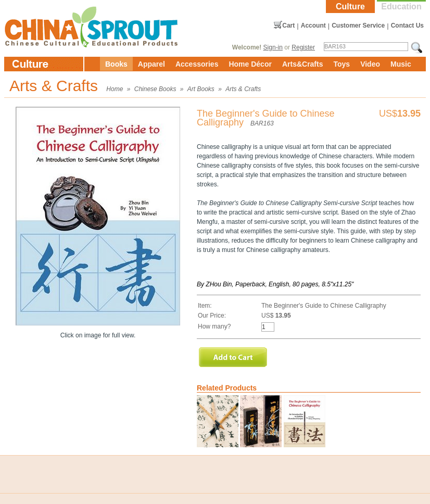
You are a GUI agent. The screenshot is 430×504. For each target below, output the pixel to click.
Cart (288, 26)
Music (401, 64)
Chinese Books (155, 89)
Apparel (151, 64)
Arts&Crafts (303, 64)
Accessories (197, 64)
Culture (350, 7)
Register (303, 47)
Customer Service (358, 26)
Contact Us (407, 26)
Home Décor (250, 64)
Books (116, 64)
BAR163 (262, 123)
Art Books (201, 89)
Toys (342, 64)
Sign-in (273, 47)
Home (115, 89)
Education (401, 7)
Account (313, 26)
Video (370, 64)
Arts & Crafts (243, 89)
